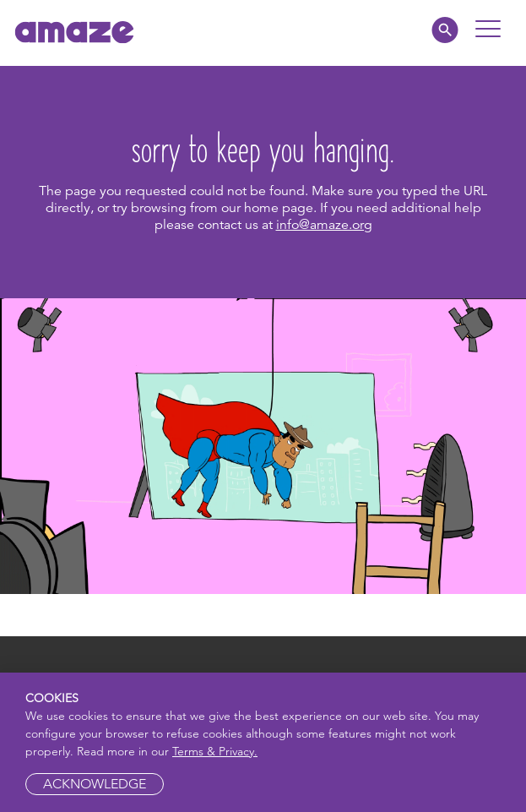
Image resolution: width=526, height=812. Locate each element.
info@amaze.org (324, 225)
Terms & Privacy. (215, 751)
